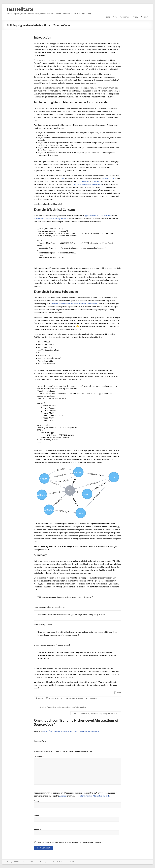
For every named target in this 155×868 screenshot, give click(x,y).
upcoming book (108, 178)
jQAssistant (85, 181)
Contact (145, 17)
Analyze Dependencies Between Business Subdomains (74, 303)
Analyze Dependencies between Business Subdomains (62, 707)
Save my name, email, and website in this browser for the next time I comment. (70, 842)
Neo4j (96, 181)
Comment (39, 756)
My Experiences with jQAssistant (88, 184)
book (62, 178)
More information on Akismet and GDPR (92, 796)
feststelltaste (20, 9)
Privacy (135, 17)
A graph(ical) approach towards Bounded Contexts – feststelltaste (71, 731)
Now (115, 17)
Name (37, 801)
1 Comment (92, 698)
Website (38, 829)
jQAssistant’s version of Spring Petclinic (51, 218)
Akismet (63, 796)
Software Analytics (76, 698)
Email (36, 815)
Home (107, 17)
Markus (41, 698)
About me (124, 17)
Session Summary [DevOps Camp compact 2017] (96, 713)
